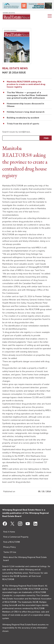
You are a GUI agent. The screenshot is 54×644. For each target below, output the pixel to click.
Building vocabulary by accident (23, 118)
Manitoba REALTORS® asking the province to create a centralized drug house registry (26, 84)
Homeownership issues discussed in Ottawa (25, 105)
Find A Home (9, 532)
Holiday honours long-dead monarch (26, 112)
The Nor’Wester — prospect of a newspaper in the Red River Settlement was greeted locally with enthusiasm (27, 95)
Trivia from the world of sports (23, 124)
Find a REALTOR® (12, 542)
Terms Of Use (10, 552)
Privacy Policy (10, 547)
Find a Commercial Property (16, 537)
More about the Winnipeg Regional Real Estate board (25, 559)
